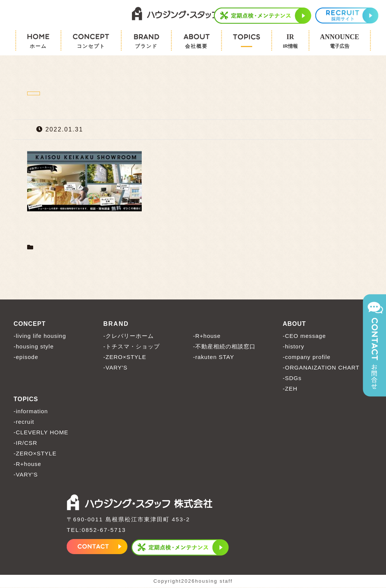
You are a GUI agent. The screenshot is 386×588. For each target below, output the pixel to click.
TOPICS (26, 399)
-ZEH (290, 389)
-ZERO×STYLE (125, 357)
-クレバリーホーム (129, 336)
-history (293, 347)
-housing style (34, 347)
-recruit (24, 422)
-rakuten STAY (214, 357)
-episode (26, 357)
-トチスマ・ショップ (132, 347)
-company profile (307, 357)
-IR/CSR (25, 443)
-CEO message (304, 336)
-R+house (207, 336)
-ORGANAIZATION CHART (321, 368)
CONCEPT (30, 324)
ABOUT (294, 324)
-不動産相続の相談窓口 (224, 347)
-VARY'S (115, 368)
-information (31, 412)
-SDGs (292, 378)
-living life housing (40, 336)
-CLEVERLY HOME (41, 433)
